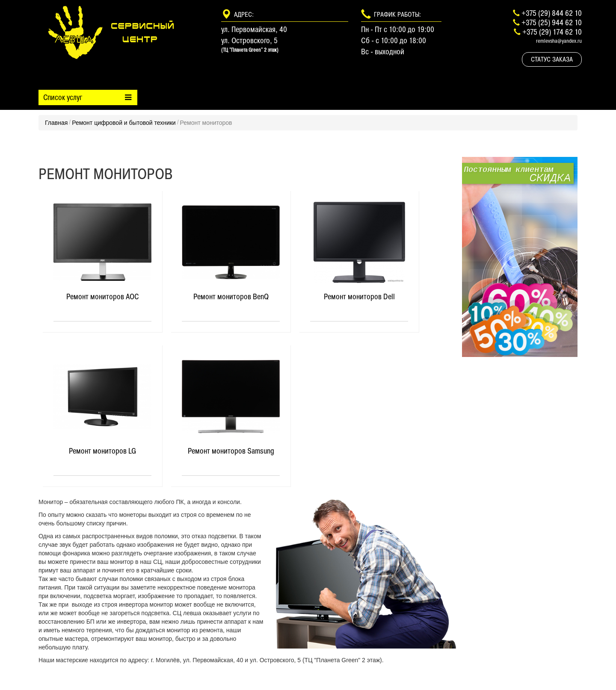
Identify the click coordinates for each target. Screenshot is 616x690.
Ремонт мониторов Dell (359, 297)
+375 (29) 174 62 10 (552, 32)
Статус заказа (552, 59)
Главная (56, 123)
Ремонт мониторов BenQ (231, 297)
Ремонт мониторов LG (102, 451)
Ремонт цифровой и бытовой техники (124, 123)
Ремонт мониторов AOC (102, 297)
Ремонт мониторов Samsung (231, 451)
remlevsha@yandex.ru (559, 41)
